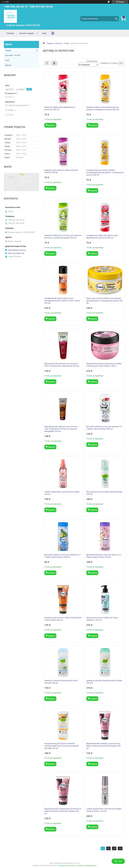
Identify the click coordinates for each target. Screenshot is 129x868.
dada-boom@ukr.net (16, 253)
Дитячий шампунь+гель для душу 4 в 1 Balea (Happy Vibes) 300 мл (104, 556)
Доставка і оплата (13, 55)
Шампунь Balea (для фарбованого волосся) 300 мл (60, 108)
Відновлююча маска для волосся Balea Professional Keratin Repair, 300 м (104, 365)
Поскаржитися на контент (67, 866)
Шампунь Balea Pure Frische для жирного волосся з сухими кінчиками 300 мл (63, 236)
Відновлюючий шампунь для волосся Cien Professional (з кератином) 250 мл (62, 365)
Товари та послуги (54, 43)
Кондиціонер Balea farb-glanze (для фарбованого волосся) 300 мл (102, 236)
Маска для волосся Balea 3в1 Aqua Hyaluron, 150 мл (102, 619)
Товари (8, 50)
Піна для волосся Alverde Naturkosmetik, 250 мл (105, 493)
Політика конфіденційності (87, 866)
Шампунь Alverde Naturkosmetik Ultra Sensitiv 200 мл (61, 682)
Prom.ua (77, 863)
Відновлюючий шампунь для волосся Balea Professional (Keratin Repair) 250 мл (104, 746)
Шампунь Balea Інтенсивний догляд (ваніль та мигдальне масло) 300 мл (103, 108)
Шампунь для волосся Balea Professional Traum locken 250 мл (63, 619)
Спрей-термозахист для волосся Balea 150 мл (62, 493)
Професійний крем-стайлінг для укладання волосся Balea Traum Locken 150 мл (62, 301)
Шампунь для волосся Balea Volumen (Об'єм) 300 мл (61, 171)
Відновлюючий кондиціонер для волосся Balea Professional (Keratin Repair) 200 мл (63, 811)
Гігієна (67, 43)
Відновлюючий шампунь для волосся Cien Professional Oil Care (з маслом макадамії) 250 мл (61, 429)
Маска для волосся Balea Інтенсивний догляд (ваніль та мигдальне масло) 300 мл (105, 301)
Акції (44, 33)
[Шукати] (116, 19)
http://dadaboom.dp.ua (17, 250)
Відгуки (8, 65)
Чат (118, 861)
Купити (52, 125)
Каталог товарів (27, 33)
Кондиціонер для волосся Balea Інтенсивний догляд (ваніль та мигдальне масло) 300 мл (105, 172)
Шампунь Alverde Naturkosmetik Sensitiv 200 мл (104, 682)
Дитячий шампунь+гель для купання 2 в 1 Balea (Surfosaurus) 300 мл (62, 556)
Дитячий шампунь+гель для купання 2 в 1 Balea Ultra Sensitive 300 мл (104, 428)
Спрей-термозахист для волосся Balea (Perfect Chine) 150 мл (104, 810)
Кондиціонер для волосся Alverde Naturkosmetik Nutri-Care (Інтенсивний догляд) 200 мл (61, 746)
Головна (10, 33)
